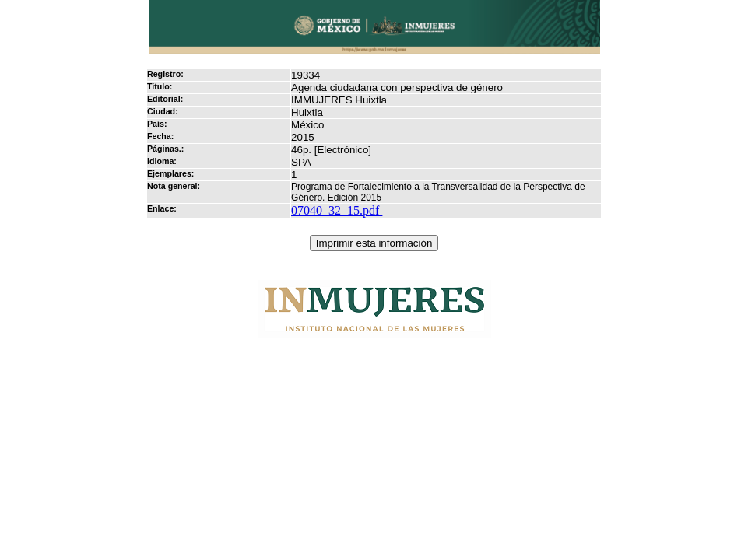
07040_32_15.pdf (337, 210)
